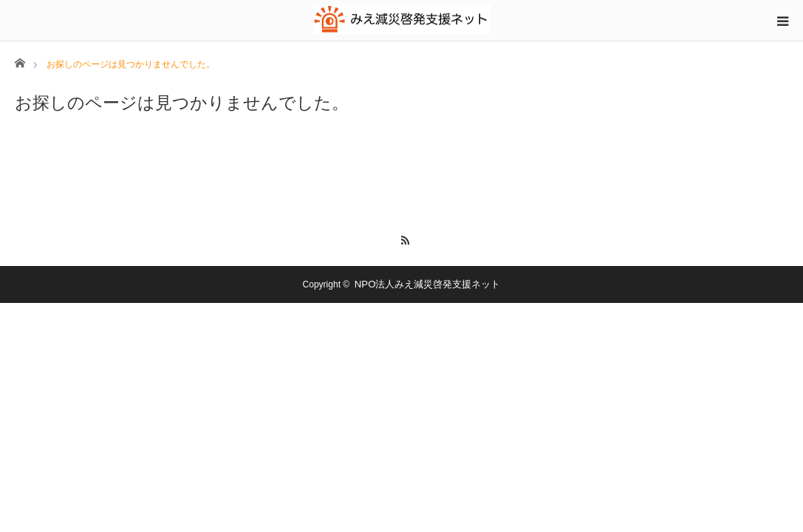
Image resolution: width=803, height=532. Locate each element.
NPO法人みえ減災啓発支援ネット (428, 284)
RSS (401, 238)
